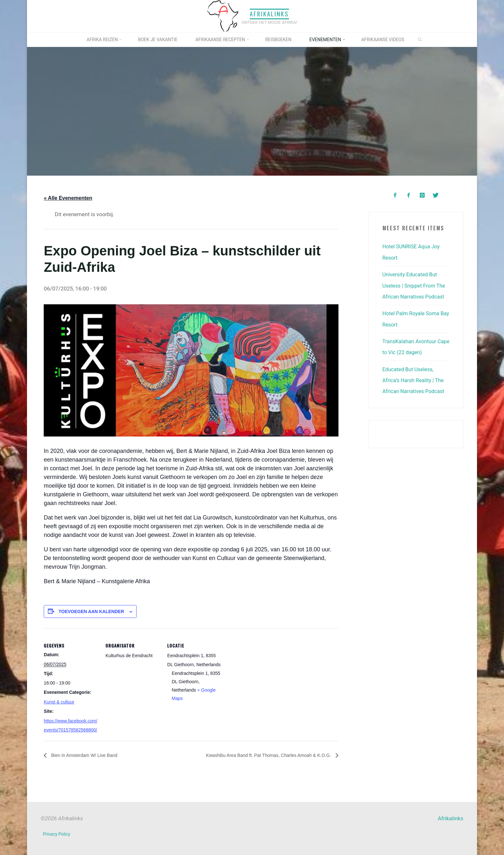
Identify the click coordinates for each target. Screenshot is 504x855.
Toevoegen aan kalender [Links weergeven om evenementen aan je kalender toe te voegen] (91, 611)
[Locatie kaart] (263, 672)
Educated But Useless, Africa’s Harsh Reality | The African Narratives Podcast (415, 379)
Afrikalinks (269, 14)
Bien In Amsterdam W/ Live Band (88, 755)
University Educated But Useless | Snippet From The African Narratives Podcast (415, 285)
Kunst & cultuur (59, 702)
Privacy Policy (57, 834)
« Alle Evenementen (68, 198)
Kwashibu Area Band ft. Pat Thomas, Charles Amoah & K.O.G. (260, 755)
